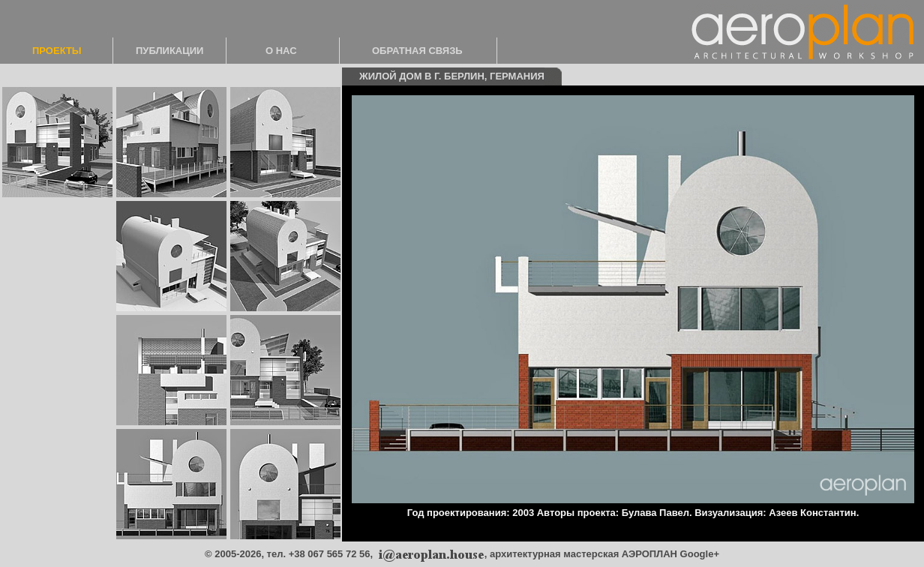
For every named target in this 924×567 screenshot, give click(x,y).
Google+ (700, 554)
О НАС (281, 51)
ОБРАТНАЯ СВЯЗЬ (417, 51)
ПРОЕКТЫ (57, 51)
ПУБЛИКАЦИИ (169, 51)
